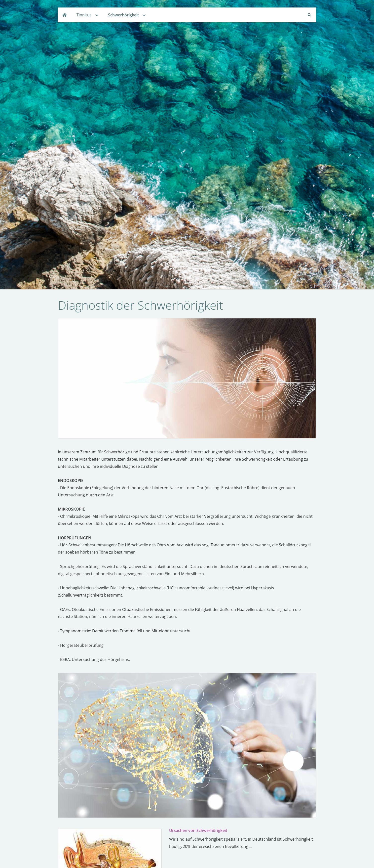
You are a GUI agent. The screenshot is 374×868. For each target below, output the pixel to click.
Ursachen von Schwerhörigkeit (198, 830)
